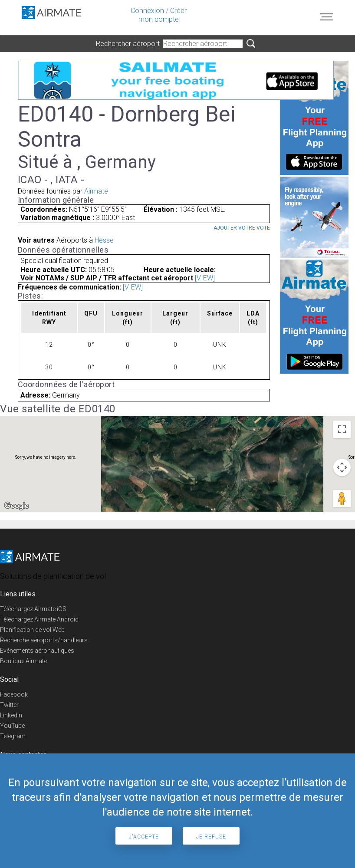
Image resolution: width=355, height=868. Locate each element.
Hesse (104, 240)
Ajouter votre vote (242, 228)
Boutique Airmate (23, 661)
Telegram (13, 736)
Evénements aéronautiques (37, 651)
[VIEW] (205, 278)
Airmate (96, 191)
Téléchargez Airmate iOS (33, 609)
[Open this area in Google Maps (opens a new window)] (16, 506)
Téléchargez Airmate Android (39, 619)
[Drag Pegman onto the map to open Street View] (342, 499)
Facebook (14, 694)
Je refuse (211, 837)
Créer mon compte (163, 15)
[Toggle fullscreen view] (342, 429)
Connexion (147, 11)
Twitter (9, 705)
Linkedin (11, 715)
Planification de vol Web (32, 630)
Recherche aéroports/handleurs (44, 640)
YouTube (12, 726)
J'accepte (144, 837)
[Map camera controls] (342, 467)
